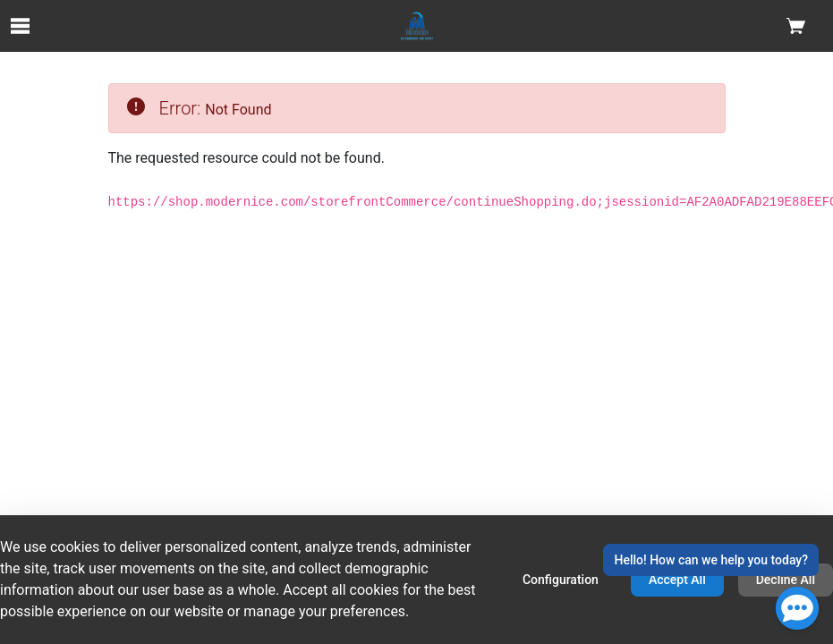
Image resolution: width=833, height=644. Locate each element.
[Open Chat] (797, 608)
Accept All (677, 580)
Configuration (561, 580)
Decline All (786, 580)
